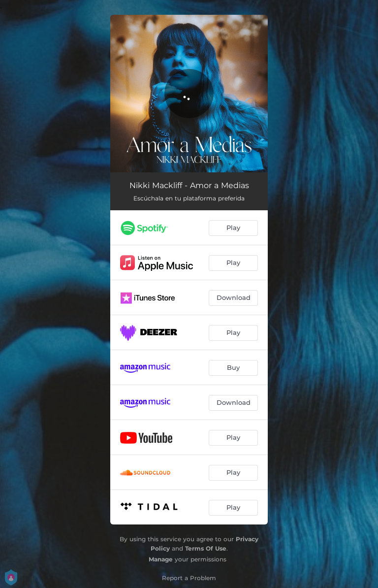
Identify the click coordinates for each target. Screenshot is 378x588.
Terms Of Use (206, 548)
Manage (161, 559)
